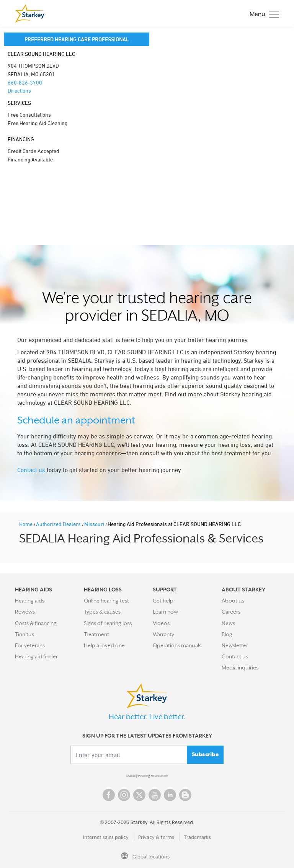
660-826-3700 (25, 82)
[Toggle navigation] (262, 14)
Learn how (165, 612)
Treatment (96, 634)
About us (233, 601)
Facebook (109, 795)
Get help (163, 601)
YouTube (155, 795)
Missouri (95, 524)
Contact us (31, 470)
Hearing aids (30, 601)
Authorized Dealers (59, 524)
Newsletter (235, 645)
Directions (19, 90)
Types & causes (102, 612)
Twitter (139, 795)
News (228, 623)
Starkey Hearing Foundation (147, 776)
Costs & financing (36, 623)
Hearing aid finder (36, 656)
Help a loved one (104, 645)
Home (26, 524)
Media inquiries (240, 668)
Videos (161, 623)
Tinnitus (24, 634)
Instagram (124, 795)
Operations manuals (177, 645)
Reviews (25, 612)
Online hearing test (106, 601)
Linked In (170, 795)
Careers (231, 612)
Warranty (163, 634)
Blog (227, 634)
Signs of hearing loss (108, 623)
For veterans (30, 645)
